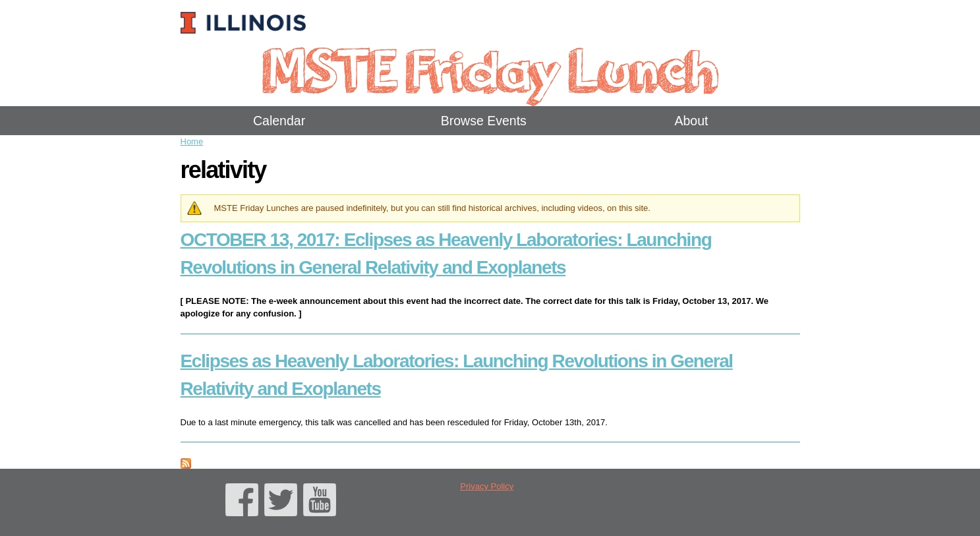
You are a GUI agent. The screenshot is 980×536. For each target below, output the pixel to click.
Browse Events (484, 121)
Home (192, 141)
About (691, 121)
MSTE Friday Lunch (490, 69)
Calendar (279, 121)
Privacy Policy (487, 486)
